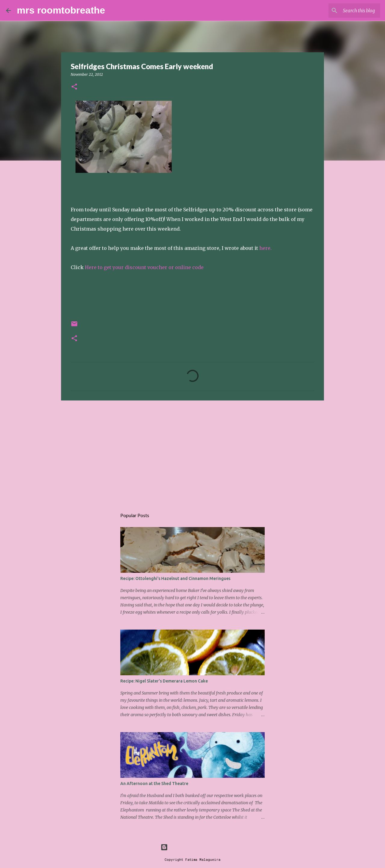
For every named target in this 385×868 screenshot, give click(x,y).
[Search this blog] (349, 11)
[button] (74, 87)
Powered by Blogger (192, 847)
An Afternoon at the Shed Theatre (154, 784)
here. (265, 248)
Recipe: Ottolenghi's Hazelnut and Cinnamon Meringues (175, 578)
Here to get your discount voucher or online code (144, 267)
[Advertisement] (192, 452)
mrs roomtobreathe (61, 10)
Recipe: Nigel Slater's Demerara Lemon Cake (164, 681)
